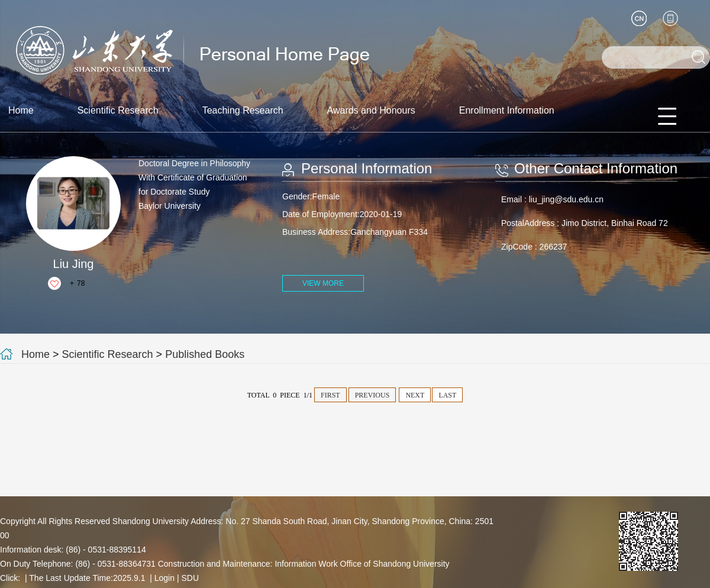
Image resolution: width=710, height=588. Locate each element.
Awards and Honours (371, 110)
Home (21, 110)
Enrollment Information (507, 110)
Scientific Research (118, 110)
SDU (190, 578)
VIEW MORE (323, 283)
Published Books (205, 354)
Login (164, 578)
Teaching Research (243, 110)
